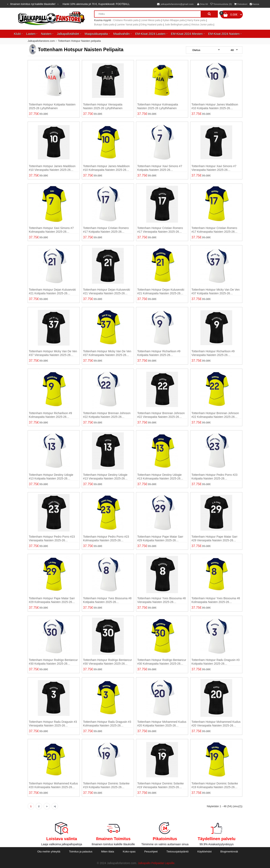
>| (55, 806)
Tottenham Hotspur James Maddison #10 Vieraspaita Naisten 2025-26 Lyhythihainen (52, 168)
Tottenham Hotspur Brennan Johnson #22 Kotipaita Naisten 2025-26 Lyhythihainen (107, 415)
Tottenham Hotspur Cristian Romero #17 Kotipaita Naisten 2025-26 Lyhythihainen (106, 230)
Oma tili (203, 4)
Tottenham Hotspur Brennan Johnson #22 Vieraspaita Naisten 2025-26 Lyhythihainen (161, 415)
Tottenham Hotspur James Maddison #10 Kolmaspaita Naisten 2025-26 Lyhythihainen (106, 168)
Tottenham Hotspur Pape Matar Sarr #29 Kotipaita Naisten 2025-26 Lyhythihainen (160, 539)
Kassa (254, 4)
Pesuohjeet (151, 852)
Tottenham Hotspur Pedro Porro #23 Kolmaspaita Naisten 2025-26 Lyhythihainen (106, 539)
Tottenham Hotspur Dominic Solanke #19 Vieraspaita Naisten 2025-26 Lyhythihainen (160, 785)
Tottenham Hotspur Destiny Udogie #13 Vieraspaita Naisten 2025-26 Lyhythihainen (105, 477)
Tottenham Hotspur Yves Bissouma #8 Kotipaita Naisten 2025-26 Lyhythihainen (107, 600)
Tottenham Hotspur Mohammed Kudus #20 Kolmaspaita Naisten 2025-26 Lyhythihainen (53, 785)
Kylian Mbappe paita (174, 20)
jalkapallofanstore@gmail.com (175, 4)
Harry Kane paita (196, 20)
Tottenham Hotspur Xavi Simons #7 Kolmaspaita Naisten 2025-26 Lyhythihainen (51, 230)
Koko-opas (129, 852)
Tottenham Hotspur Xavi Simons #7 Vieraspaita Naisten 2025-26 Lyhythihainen (214, 168)
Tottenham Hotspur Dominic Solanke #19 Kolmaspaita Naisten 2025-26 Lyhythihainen (215, 785)
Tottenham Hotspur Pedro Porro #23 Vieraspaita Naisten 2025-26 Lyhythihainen (52, 539)
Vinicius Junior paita (202, 25)
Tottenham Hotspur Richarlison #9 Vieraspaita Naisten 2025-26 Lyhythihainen (213, 353)
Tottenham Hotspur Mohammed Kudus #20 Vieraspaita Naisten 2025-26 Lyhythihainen (216, 724)
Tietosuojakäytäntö (177, 852)
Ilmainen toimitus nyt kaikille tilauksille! (33, 4)
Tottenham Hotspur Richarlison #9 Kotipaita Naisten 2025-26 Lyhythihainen (159, 353)
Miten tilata (108, 852)
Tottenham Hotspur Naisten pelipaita (79, 41)
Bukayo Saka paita (104, 25)
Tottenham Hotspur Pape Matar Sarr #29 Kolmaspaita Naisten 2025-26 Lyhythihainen (52, 600)
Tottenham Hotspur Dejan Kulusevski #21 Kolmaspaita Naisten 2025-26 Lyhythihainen (161, 292)
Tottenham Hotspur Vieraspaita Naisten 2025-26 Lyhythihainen (103, 106)
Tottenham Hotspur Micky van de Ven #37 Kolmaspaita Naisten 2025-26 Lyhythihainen (107, 353)
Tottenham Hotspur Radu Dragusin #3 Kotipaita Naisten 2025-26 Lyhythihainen (215, 662)
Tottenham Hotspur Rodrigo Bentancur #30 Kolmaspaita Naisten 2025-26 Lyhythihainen (162, 662)
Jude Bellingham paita (177, 25)
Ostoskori (241, 4)
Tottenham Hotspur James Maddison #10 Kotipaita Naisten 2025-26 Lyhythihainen (215, 106)
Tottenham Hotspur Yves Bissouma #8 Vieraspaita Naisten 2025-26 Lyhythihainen (161, 600)
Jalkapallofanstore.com (41, 41)
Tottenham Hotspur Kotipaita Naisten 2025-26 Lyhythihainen (52, 106)
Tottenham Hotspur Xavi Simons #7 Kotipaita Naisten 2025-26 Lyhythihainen (160, 168)
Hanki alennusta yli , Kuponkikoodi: (96, 4)
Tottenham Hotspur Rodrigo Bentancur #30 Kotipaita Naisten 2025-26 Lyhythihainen (53, 662)
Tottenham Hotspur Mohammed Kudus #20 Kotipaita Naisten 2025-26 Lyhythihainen (162, 724)
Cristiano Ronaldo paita (126, 20)
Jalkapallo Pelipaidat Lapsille (156, 863)
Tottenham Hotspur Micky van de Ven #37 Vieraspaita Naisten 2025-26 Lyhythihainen (53, 353)
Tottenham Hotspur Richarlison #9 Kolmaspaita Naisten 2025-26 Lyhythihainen (50, 415)
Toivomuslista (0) (221, 4)
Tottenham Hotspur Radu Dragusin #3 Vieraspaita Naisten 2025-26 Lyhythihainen (53, 724)
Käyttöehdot (204, 852)
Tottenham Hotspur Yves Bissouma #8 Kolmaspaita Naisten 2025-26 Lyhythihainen (216, 600)
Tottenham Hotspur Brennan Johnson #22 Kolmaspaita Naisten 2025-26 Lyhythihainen (215, 415)
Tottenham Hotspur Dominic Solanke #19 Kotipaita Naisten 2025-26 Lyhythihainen (106, 785)
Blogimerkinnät (229, 852)
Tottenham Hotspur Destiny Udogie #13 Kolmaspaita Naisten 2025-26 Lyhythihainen (159, 477)
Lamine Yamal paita (128, 25)
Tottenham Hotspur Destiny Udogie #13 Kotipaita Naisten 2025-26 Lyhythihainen (51, 477)
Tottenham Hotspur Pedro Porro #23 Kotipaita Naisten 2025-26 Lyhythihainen (214, 477)
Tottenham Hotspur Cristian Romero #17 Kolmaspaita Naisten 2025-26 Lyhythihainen (214, 230)
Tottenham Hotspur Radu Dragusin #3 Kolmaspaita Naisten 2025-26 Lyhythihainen (107, 724)
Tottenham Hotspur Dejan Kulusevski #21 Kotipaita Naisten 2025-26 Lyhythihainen (52, 292)
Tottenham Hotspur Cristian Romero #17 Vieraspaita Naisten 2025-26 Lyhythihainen (160, 230)
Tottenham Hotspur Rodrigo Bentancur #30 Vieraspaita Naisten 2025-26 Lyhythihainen (107, 662)
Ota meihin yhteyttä (49, 852)
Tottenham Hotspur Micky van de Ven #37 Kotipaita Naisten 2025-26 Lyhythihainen (216, 292)
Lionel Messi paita (151, 20)
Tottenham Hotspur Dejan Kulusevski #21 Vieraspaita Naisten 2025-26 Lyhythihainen (107, 292)
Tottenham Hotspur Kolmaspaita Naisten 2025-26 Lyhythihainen (158, 106)
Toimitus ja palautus (81, 852)
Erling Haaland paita (151, 25)
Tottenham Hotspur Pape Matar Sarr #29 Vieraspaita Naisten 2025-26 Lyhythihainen (214, 539)
